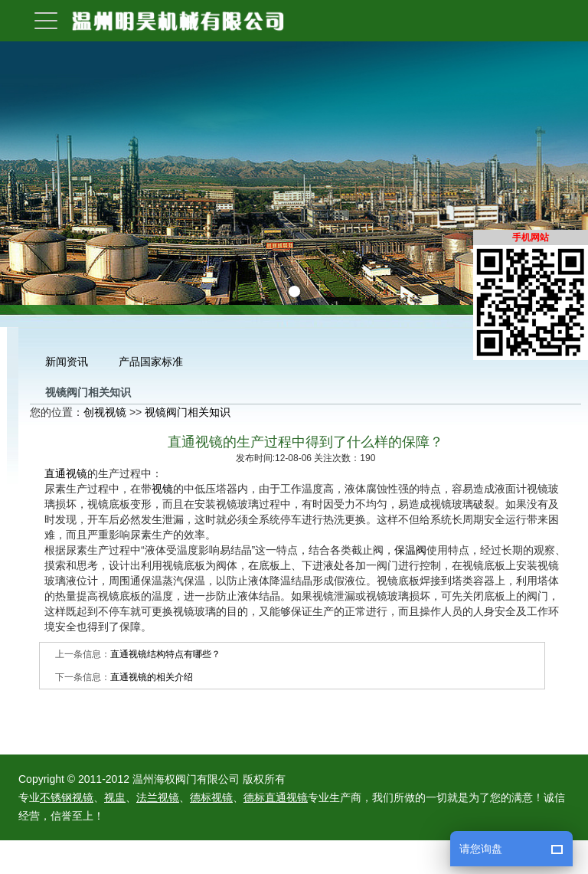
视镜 (77, 473)
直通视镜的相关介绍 (152, 677)
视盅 (115, 797)
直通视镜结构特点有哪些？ (165, 654)
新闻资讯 (67, 362)
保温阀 (410, 550)
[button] (277, 291)
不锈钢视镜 (67, 797)
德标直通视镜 (276, 797)
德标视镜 (211, 797)
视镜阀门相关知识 (188, 412)
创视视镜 (105, 412)
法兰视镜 (158, 797)
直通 (55, 473)
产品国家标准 (151, 362)
